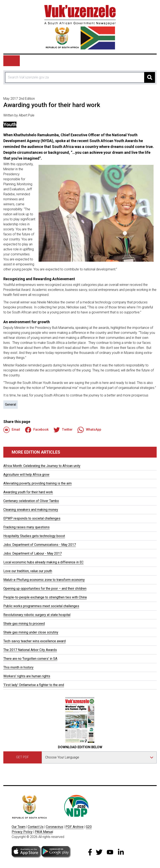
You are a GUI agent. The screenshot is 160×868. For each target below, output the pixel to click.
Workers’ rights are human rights (27, 676)
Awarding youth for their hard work (28, 492)
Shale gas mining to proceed (24, 624)
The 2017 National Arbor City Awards (30, 650)
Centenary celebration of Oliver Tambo (31, 501)
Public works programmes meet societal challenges (41, 606)
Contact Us (36, 827)
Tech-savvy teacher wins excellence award (34, 641)
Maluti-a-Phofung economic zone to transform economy (44, 580)
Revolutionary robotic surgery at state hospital (37, 615)
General (11, 404)
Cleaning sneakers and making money (31, 510)
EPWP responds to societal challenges (32, 518)
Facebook (37, 430)
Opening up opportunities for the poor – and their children (45, 589)
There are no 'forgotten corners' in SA (30, 659)
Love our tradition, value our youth (28, 571)
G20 (89, 827)
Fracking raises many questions (26, 527)
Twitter (63, 430)
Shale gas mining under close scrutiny (31, 632)
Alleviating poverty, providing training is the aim (37, 483)
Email (12, 430)
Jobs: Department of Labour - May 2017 (32, 553)
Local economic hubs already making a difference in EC (43, 562)
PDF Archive (74, 827)
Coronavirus (54, 827)
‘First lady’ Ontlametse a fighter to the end (34, 685)
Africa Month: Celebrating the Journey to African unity (42, 466)
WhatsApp (89, 430)
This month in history (18, 667)
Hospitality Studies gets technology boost (34, 536)
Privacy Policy (22, 832)
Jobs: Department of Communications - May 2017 (40, 545)
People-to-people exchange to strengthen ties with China (45, 597)
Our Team (19, 827)
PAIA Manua (44, 832)
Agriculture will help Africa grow (26, 475)
